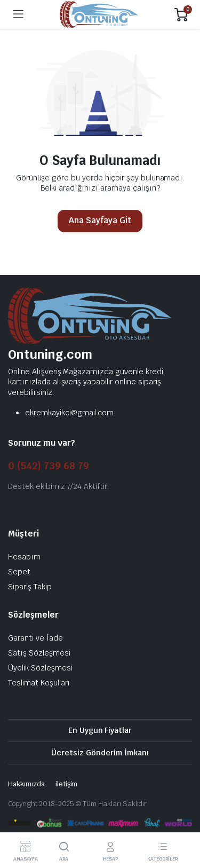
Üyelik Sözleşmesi (40, 668)
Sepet (19, 572)
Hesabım (24, 557)
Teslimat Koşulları (39, 683)
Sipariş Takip (30, 587)
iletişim (67, 784)
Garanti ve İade (35, 638)
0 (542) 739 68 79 (49, 466)
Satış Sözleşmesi (39, 653)
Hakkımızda (26, 784)
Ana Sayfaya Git (100, 220)
